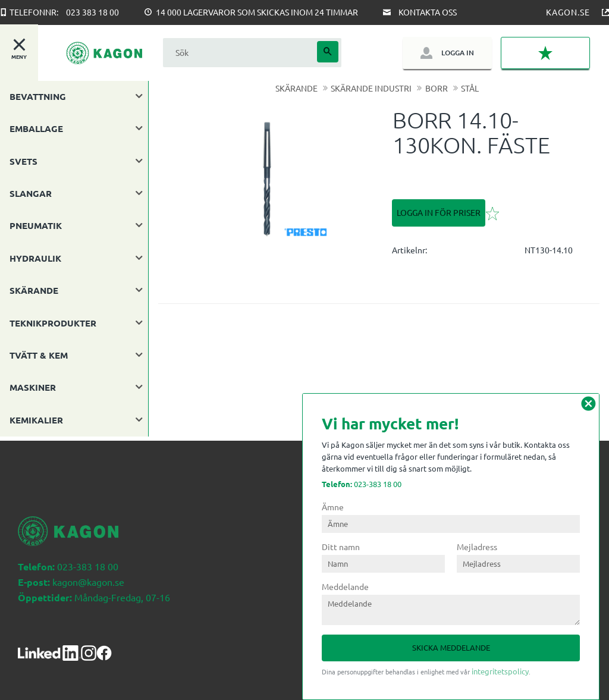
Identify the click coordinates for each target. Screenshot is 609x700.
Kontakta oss (428, 12)
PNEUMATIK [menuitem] (36, 225)
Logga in (458, 53)
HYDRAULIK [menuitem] (35, 258)
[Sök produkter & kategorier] (238, 53)
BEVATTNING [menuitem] (38, 96)
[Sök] (328, 52)
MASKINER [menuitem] (33, 387)
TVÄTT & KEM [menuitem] (39, 355)
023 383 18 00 (92, 12)
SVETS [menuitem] (23, 161)
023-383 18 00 (362, 484)
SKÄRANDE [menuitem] (34, 290)
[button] (545, 53)
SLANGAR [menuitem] (31, 193)
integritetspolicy (500, 671)
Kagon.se (568, 12)
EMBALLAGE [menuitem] (36, 128)
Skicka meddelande (451, 647)
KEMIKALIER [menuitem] (36, 420)
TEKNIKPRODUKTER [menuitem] (53, 323)
